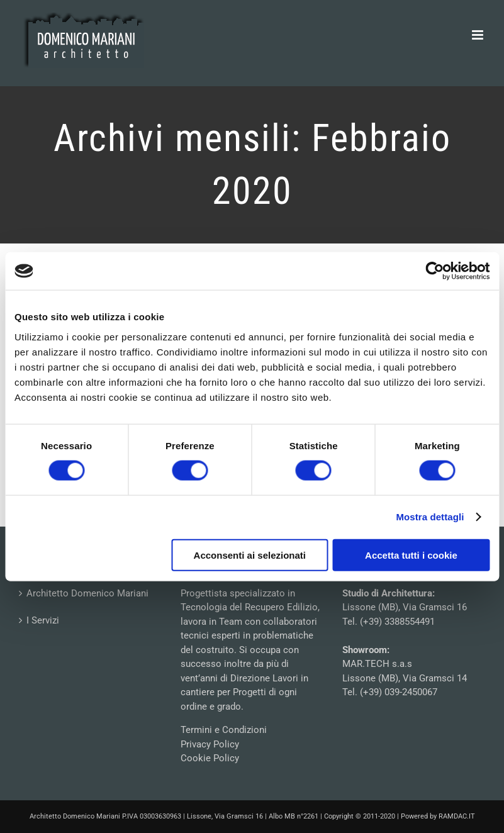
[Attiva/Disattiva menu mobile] (479, 35)
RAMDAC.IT (457, 816)
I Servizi (43, 620)
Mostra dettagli (430, 517)
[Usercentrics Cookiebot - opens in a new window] (434, 271)
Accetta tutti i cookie (411, 555)
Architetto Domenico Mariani (87, 593)
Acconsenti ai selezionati (250, 555)
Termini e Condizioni (224, 730)
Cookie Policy (210, 758)
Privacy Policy (210, 744)
